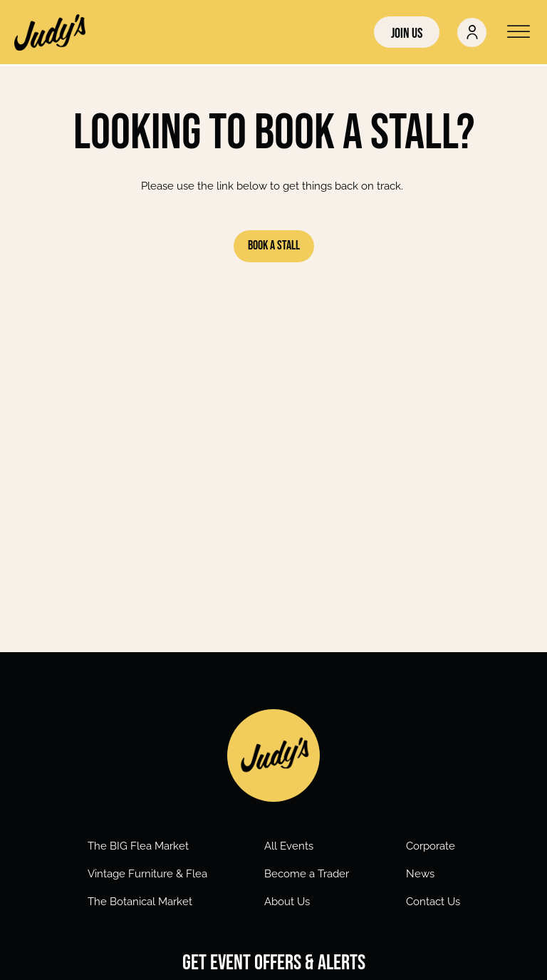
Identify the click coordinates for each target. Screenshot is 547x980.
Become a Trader (307, 874)
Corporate (431, 846)
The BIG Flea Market (138, 846)
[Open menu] (519, 32)
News (420, 874)
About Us (287, 902)
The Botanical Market (140, 902)
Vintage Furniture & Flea (147, 874)
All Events (289, 846)
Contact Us (433, 902)
